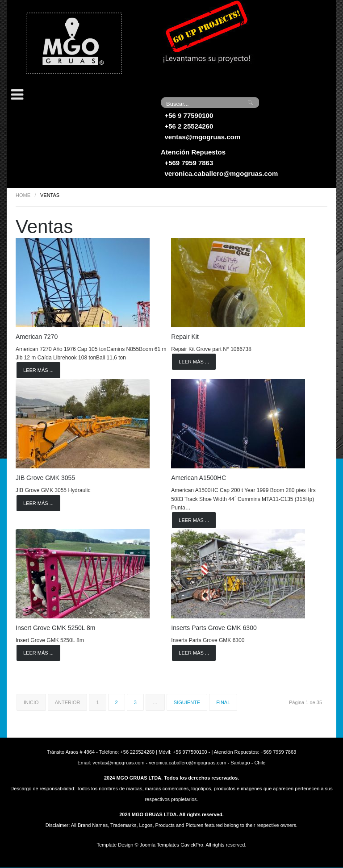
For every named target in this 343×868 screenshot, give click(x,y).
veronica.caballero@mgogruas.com (221, 173)
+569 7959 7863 (189, 163)
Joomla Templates (159, 845)
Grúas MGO (74, 42)
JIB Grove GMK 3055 (45, 478)
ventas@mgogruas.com (202, 137)
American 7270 (37, 337)
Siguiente (187, 702)
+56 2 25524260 (189, 126)
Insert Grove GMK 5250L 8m (55, 628)
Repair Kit (185, 337)
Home (23, 195)
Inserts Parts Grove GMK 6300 (214, 628)
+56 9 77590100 (189, 115)
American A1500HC (199, 478)
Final (223, 702)
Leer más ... (38, 370)
